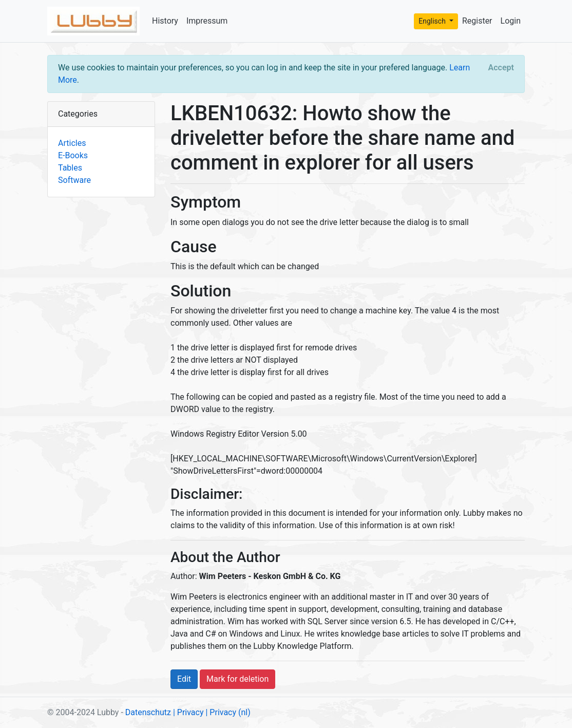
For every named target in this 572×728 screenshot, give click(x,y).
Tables (70, 168)
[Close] (501, 68)
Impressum (207, 21)
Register (477, 21)
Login (511, 21)
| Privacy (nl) (228, 712)
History (165, 21)
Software (74, 180)
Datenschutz (148, 712)
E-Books (73, 155)
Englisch (433, 21)
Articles (72, 143)
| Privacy (188, 712)
